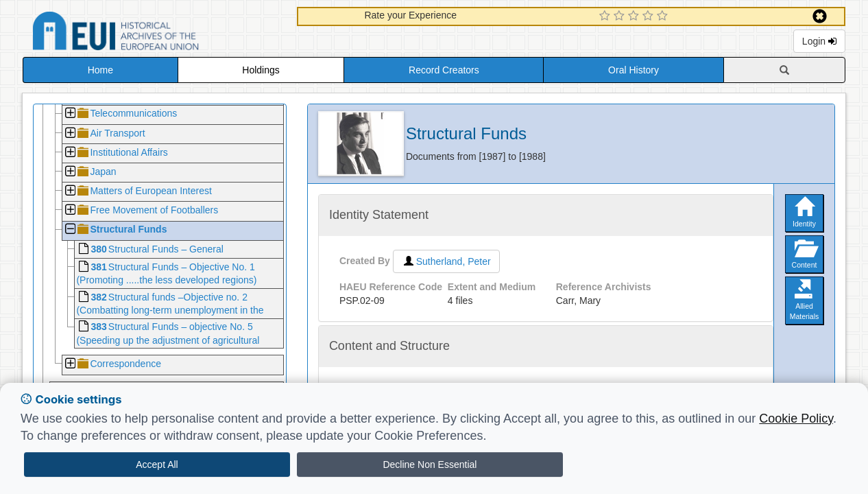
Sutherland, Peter (446, 261)
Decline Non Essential (430, 464)
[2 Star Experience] (621, 16)
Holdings (261, 70)
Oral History (634, 70)
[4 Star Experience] (650, 16)
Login (819, 41)
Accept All (157, 464)
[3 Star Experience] (635, 16)
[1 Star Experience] (606, 16)
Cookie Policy (796, 419)
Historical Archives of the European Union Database (154, 33)
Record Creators (444, 70)
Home (100, 70)
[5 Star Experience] (664, 16)
